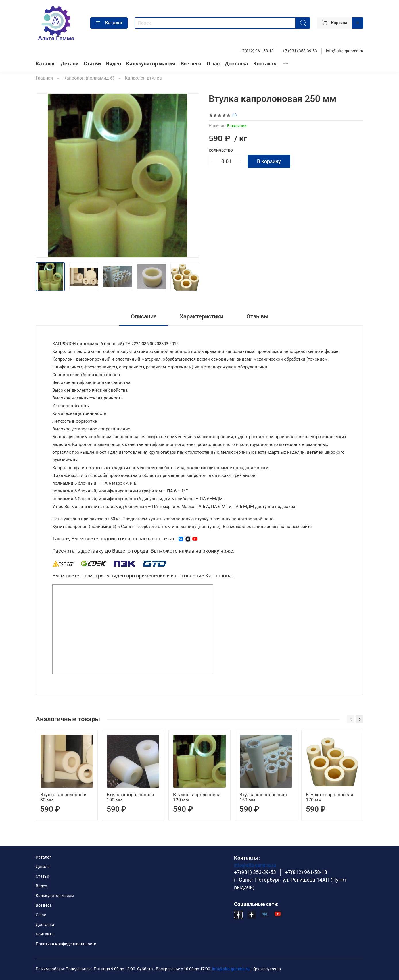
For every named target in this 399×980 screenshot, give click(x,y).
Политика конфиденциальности (66, 944)
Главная (44, 78)
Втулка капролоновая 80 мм (64, 797)
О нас (213, 64)
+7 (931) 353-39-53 (300, 51)
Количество (221, 150)
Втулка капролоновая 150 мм (263, 797)
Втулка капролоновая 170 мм (330, 797)
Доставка (236, 64)
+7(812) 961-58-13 (257, 51)
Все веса (191, 64)
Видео (114, 64)
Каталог (109, 23)
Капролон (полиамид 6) (89, 78)
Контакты (265, 64)
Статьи (92, 64)
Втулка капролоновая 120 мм (197, 797)
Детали (70, 64)
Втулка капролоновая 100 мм (130, 797)
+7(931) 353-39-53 (255, 872)
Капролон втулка (143, 78)
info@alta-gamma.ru (345, 51)
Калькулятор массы (151, 64)
